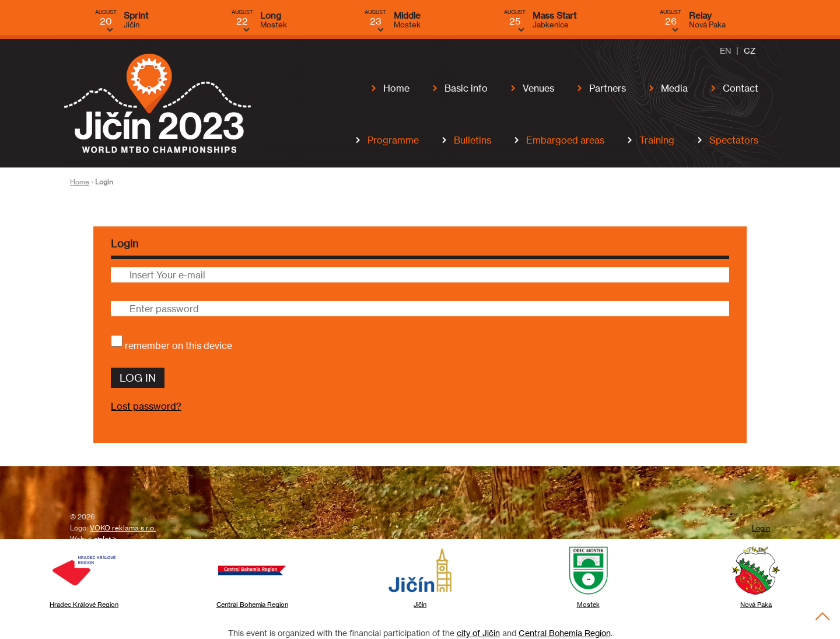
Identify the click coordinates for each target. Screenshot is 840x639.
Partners (608, 88)
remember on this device (178, 345)
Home (396, 88)
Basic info (466, 88)
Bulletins (473, 140)
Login (761, 528)
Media (674, 88)
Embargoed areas (565, 140)
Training (657, 140)
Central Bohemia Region (565, 633)
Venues (538, 88)
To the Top (823, 616)
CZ (750, 50)
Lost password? (146, 407)
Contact (741, 88)
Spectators (734, 140)
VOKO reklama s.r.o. (123, 528)
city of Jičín (478, 633)
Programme (393, 140)
